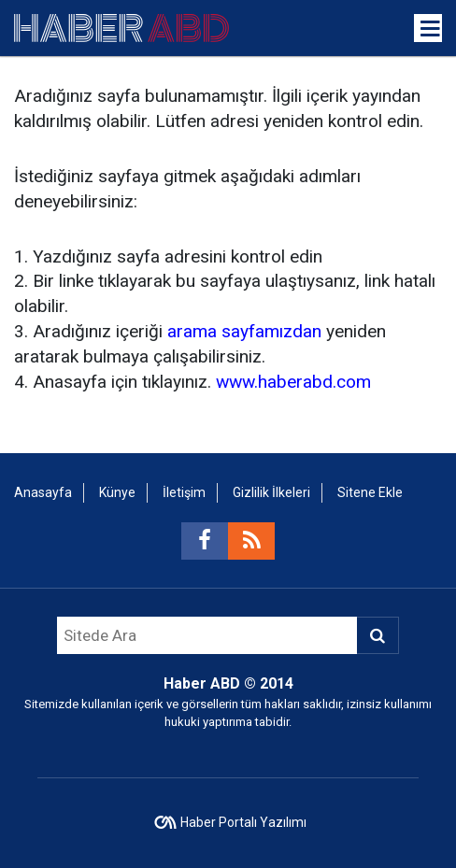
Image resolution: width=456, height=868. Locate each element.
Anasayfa (43, 492)
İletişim (184, 492)
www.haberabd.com (293, 382)
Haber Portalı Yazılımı (243, 822)
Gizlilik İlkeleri (271, 492)
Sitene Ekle (370, 492)
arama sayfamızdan (244, 331)
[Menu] (431, 29)
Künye (117, 492)
